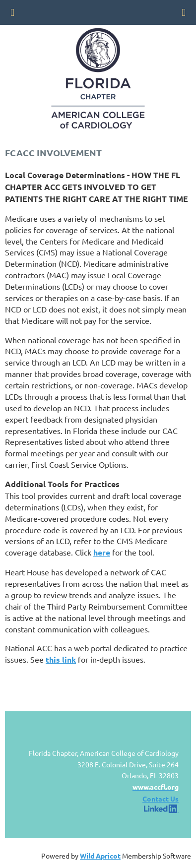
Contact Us (161, 799)
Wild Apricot (100, 856)
